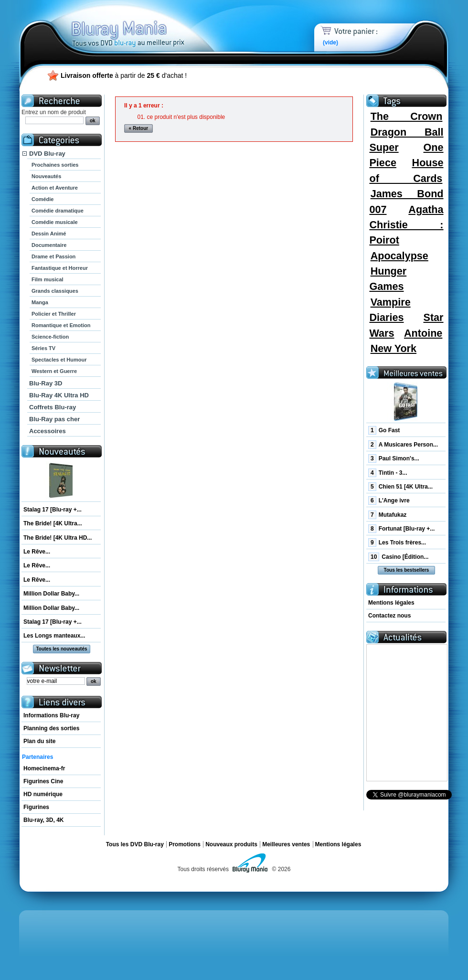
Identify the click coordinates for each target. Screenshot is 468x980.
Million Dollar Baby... (51, 594)
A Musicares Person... (403, 445)
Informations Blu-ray (51, 715)
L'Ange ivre (389, 501)
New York (394, 348)
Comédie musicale (55, 222)
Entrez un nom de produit (54, 112)
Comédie (43, 199)
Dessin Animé (49, 234)
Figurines (36, 807)
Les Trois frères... (397, 543)
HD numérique (43, 794)
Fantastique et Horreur (60, 268)
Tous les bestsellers (407, 570)
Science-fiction (50, 337)
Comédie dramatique (58, 211)
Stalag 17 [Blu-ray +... (53, 510)
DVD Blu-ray (47, 154)
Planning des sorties (51, 728)
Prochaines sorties (55, 165)
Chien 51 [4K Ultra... (400, 487)
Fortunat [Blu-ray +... (401, 529)
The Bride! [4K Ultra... (53, 523)
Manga (40, 302)
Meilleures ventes (286, 844)
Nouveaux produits (231, 844)
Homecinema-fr (44, 768)
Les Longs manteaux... (54, 636)
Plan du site (39, 741)
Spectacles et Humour (59, 360)
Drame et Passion (53, 256)
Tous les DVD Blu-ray (135, 844)
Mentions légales (391, 603)
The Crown (407, 116)
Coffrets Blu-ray (53, 407)
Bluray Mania (146, 24)
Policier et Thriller (54, 314)
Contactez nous (389, 616)
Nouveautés (46, 176)
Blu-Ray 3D (46, 383)
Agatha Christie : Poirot (406, 225)
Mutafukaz (387, 515)
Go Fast (384, 430)
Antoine (423, 333)
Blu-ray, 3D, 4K (43, 820)
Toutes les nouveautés (61, 649)
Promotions (185, 844)
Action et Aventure (55, 188)
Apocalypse (399, 256)
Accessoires (48, 431)
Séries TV (43, 348)
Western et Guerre (54, 371)
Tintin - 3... (388, 473)
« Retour (139, 128)
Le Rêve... (37, 552)
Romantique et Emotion (61, 325)
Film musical (48, 279)
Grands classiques (55, 291)
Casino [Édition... (398, 557)
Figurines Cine (43, 781)
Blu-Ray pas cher (54, 419)
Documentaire (49, 245)
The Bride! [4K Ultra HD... (58, 538)
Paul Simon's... (394, 458)
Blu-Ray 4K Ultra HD (59, 395)
